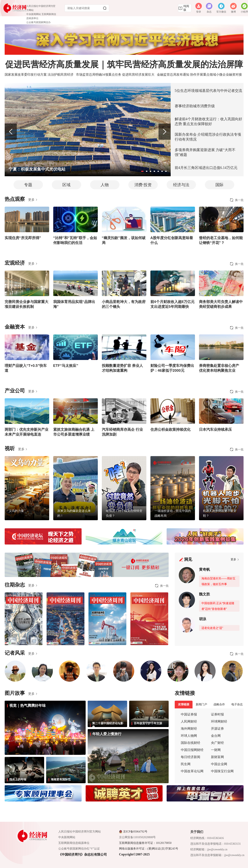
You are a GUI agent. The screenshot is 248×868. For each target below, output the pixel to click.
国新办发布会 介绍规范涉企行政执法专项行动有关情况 (208, 137)
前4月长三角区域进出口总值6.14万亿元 (206, 168)
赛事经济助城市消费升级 (195, 106)
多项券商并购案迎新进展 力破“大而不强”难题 (205, 152)
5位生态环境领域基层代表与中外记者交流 (208, 91)
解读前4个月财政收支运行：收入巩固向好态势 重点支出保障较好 (208, 121)
